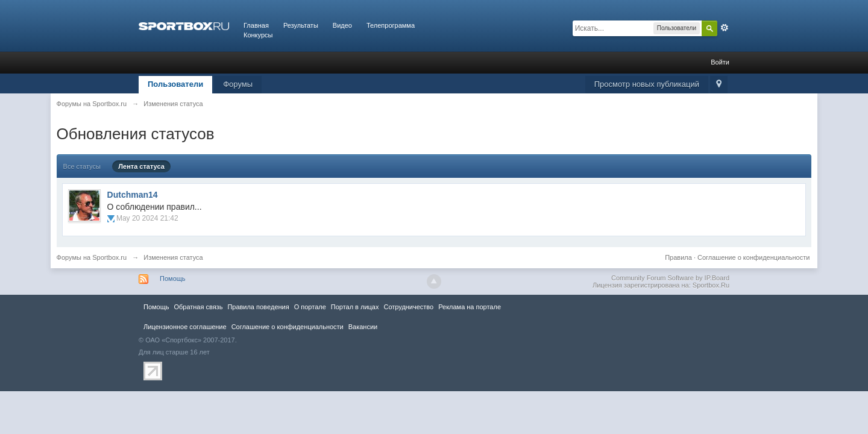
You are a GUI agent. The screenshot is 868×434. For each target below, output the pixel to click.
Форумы (238, 84)
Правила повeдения (258, 307)
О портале (310, 307)
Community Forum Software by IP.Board (670, 278)
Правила (678, 257)
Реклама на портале (470, 307)
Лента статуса (141, 166)
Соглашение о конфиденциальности (753, 257)
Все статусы (82, 166)
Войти (720, 62)
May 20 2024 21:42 (147, 218)
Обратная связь (198, 307)
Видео (342, 25)
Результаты (301, 25)
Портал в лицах (355, 307)
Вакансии (363, 327)
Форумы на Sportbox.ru (92, 257)
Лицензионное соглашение (185, 327)
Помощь (173, 278)
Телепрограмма (391, 25)
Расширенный (725, 28)
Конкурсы (258, 35)
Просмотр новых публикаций (647, 84)
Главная (256, 25)
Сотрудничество (408, 307)
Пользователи (175, 84)
